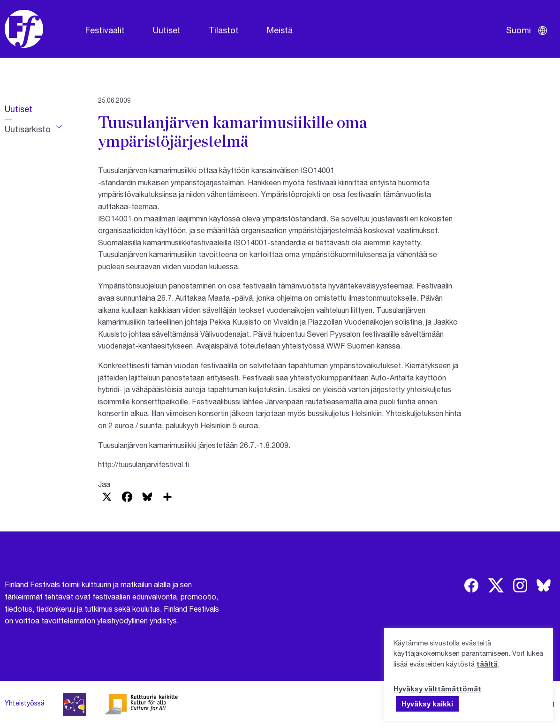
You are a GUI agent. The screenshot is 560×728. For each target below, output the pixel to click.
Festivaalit (105, 30)
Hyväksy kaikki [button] (427, 704)
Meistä (280, 30)
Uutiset (167, 30)
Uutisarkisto (28, 129)
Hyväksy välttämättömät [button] (437, 689)
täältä (487, 664)
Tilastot (224, 30)
